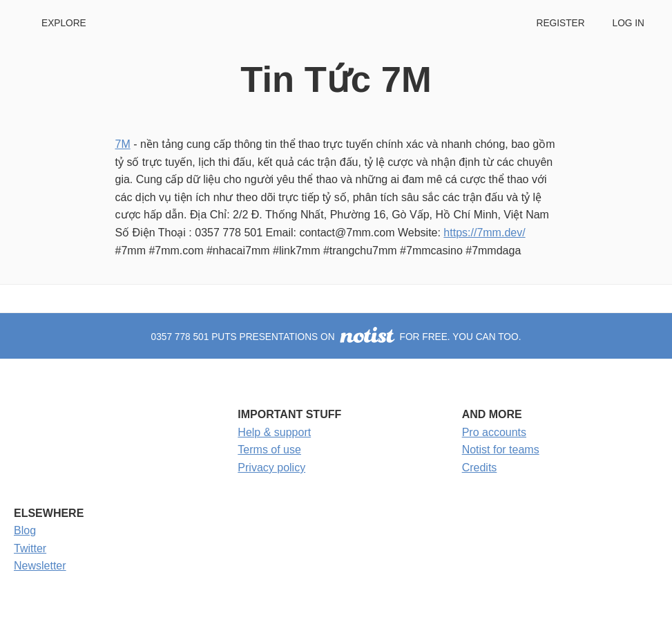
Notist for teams (501, 450)
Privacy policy (271, 468)
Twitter (30, 548)
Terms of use (269, 450)
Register (560, 23)
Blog (25, 530)
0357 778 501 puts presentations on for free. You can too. (336, 337)
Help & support (274, 432)
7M (123, 144)
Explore (64, 23)
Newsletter (40, 566)
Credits (480, 468)
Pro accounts (494, 432)
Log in (628, 23)
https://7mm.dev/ (484, 233)
